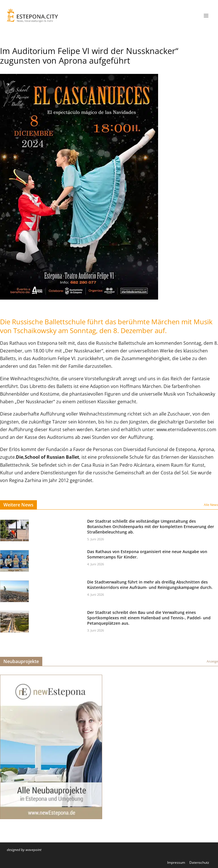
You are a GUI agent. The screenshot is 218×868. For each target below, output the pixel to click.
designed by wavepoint (24, 850)
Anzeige (212, 661)
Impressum (176, 862)
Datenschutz (199, 862)
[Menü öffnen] (206, 15)
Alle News (211, 505)
